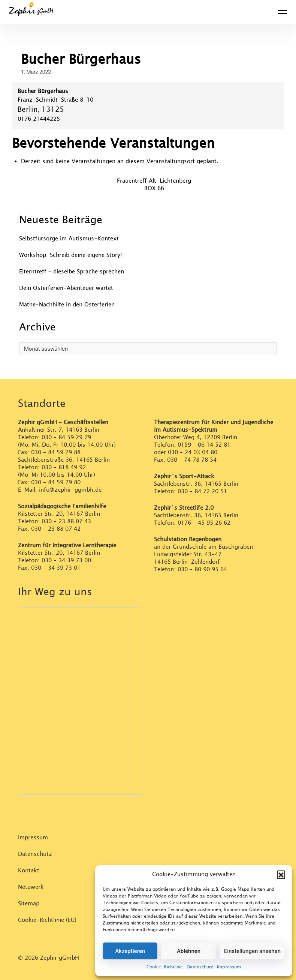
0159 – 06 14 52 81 (204, 445)
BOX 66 (154, 188)
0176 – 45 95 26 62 (204, 523)
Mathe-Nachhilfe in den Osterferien (67, 305)
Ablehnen (189, 951)
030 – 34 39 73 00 (66, 561)
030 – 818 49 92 (64, 467)
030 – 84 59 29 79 (66, 437)
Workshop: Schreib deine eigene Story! (71, 255)
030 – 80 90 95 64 (202, 570)
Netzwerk (31, 887)
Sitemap (29, 904)
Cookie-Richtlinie (165, 967)
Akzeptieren (130, 951)
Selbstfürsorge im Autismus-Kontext (69, 239)
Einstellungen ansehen (252, 951)
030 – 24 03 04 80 (194, 452)
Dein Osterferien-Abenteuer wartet (66, 288)
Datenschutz (200, 967)
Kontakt (29, 871)
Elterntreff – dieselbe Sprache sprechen (72, 272)
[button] (281, 875)
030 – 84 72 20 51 (202, 492)
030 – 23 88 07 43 (66, 522)
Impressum (229, 967)
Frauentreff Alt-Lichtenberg (154, 181)
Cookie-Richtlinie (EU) (47, 920)
